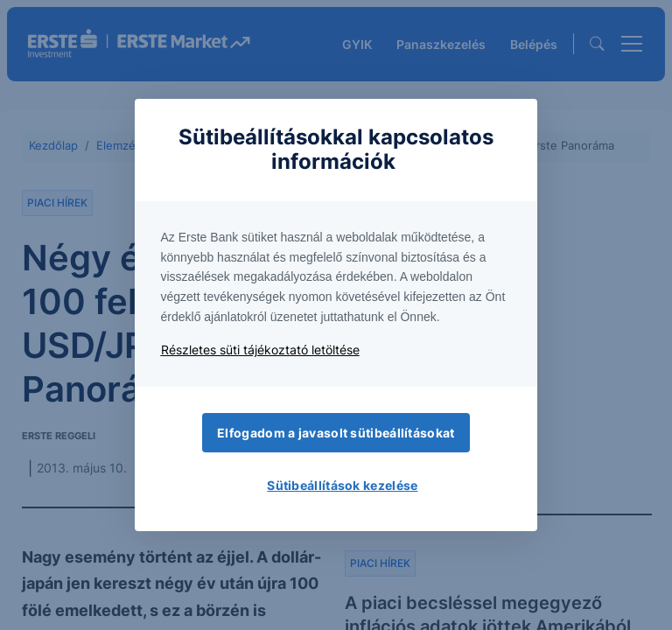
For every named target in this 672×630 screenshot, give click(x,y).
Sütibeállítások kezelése (342, 485)
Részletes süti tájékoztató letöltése (260, 350)
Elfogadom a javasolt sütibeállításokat (336, 433)
